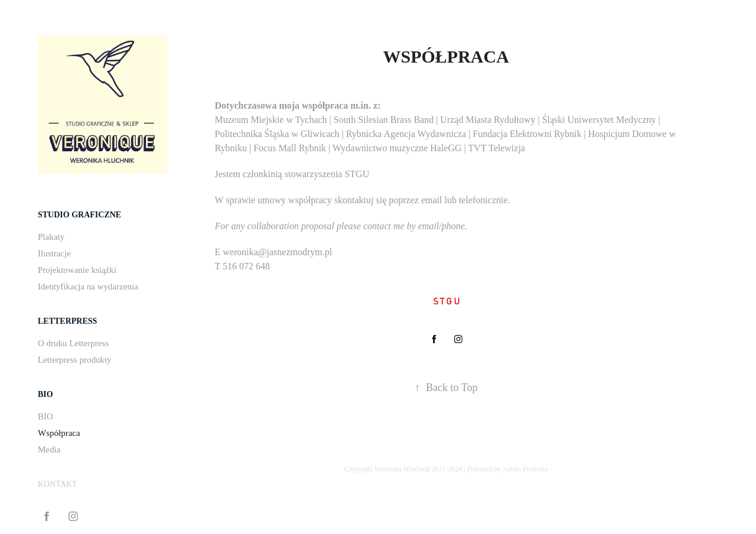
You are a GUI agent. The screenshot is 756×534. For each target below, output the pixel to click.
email (432, 200)
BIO (45, 394)
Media (49, 450)
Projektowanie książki (77, 270)
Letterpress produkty (75, 360)
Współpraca (59, 433)
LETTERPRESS (67, 321)
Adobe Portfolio (525, 469)
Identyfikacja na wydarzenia (88, 286)
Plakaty (51, 237)
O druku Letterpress (73, 343)
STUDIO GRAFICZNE (79, 215)
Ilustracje (54, 253)
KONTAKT (58, 484)
